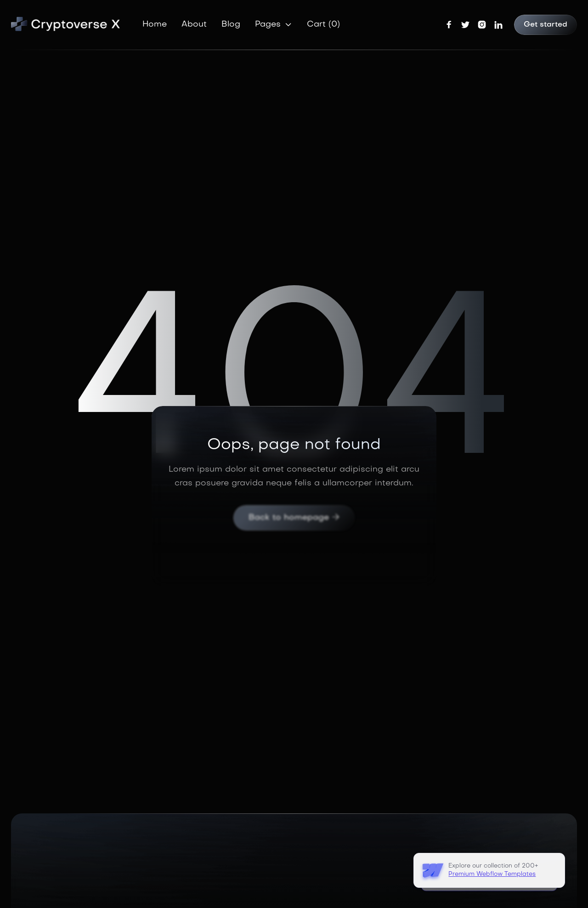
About (194, 25)
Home (155, 25)
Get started (546, 25)
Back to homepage (294, 518)
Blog (231, 25)
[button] (274, 25)
